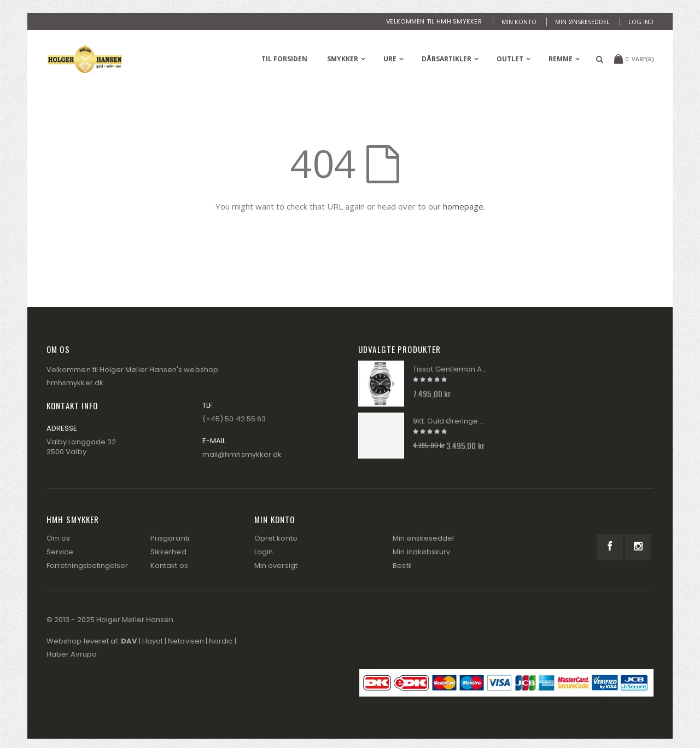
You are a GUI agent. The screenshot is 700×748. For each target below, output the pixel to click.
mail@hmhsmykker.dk (242, 454)
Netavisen (186, 641)
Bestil (402, 566)
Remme (561, 59)
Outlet (510, 59)
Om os (58, 538)
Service (60, 552)
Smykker (343, 59)
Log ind (641, 22)
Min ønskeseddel (582, 22)
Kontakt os (169, 566)
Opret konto (276, 538)
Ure (390, 59)
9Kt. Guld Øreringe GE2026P (450, 421)
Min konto (519, 22)
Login (264, 552)
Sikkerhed (168, 552)
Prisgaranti (170, 538)
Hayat (153, 641)
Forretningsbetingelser (87, 566)
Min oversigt (276, 566)
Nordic (221, 641)
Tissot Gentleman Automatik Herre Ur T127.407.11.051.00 (450, 369)
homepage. (464, 206)
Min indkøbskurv (421, 552)
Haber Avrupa (72, 654)
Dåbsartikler (447, 59)
